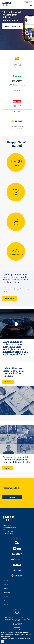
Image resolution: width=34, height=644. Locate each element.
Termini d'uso (17, 627)
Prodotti (6, 584)
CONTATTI (12, 497)
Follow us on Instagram (17, 29)
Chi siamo (6, 580)
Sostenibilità (7, 592)
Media (5, 600)
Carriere (8, 468)
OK (2, 642)
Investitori (8, 382)
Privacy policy (17, 629)
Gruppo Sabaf (10, 299)
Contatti (6, 604)
